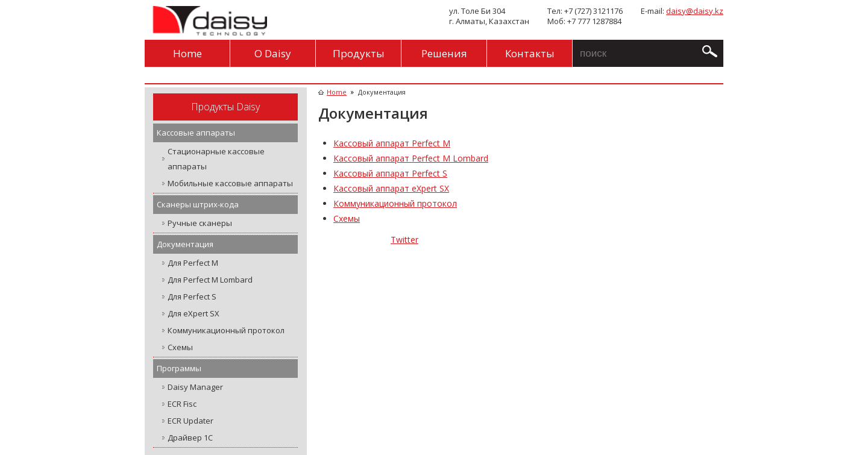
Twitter (404, 240)
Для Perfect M (193, 263)
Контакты (530, 53)
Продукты (359, 53)
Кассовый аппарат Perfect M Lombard (411, 158)
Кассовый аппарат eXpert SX (391, 188)
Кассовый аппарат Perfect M (392, 143)
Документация (185, 244)
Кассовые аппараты (196, 133)
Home (187, 53)
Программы (179, 368)
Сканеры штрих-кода (198, 204)
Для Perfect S (192, 297)
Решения (444, 53)
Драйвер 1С (190, 438)
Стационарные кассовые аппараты (216, 159)
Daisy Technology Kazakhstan (208, 21)
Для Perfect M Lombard (210, 280)
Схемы (180, 347)
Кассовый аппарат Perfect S (390, 173)
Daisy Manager (195, 387)
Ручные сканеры (200, 223)
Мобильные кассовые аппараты (230, 183)
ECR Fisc (182, 404)
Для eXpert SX (193, 313)
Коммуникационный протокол (226, 330)
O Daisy (273, 53)
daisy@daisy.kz (695, 11)
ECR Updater (190, 421)
